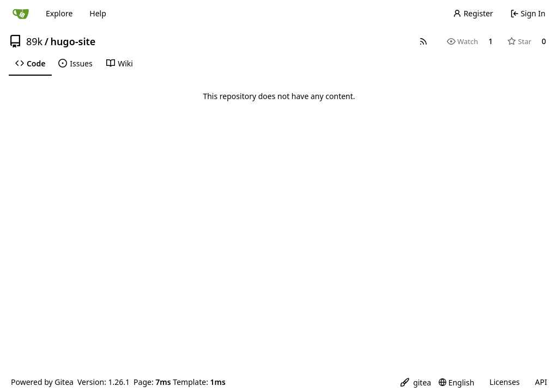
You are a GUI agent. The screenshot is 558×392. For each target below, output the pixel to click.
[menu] (416, 382)
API (541, 382)
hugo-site (73, 41)
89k (34, 41)
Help (98, 13)
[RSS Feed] (423, 41)
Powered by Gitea (42, 382)
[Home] (21, 14)
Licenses (505, 382)
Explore (59, 13)
